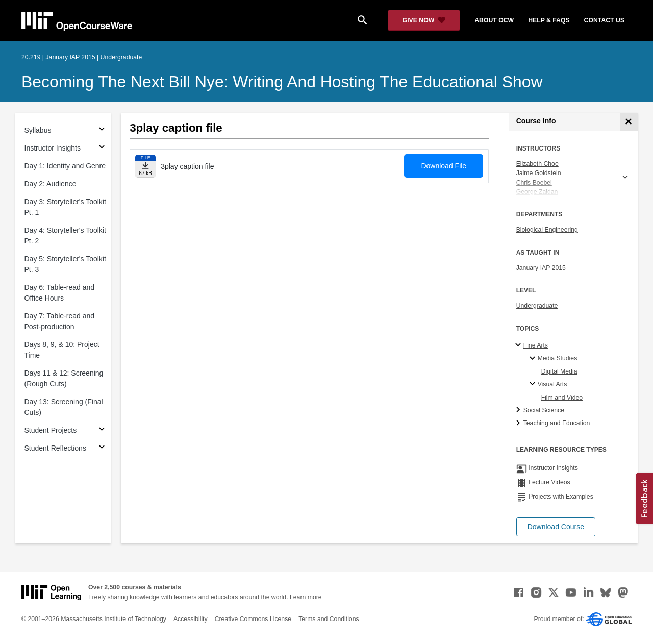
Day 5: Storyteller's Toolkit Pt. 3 (65, 264)
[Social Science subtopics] (520, 410)
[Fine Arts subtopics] (520, 345)
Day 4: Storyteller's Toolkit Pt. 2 (65, 236)
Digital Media (559, 371)
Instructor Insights (53, 148)
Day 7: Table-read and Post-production (60, 321)
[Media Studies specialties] (534, 359)
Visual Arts (552, 384)
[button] (556, 527)
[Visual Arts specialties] (534, 384)
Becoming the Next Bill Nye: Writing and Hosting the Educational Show (282, 82)
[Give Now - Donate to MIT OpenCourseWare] (424, 20)
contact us (604, 20)
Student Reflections (55, 448)
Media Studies (558, 358)
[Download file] (145, 166)
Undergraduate (537, 306)
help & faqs (549, 20)
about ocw (494, 20)
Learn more (306, 597)
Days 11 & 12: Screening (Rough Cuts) (64, 378)
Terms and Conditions (329, 619)
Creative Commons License (253, 619)
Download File (444, 166)
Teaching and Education (557, 423)
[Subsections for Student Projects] (102, 430)
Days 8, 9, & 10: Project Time (62, 350)
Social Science (544, 410)
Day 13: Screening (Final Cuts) (64, 407)
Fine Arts (536, 345)
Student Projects (51, 430)
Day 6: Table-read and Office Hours (60, 293)
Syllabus (38, 130)
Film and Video (562, 398)
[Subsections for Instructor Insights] (102, 148)
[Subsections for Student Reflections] (102, 448)
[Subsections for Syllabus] (102, 130)
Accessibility (191, 619)
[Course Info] (629, 122)
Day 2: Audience (51, 184)
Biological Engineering (547, 230)
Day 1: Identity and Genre (65, 166)
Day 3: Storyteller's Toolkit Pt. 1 (65, 207)
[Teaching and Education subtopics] (520, 424)
